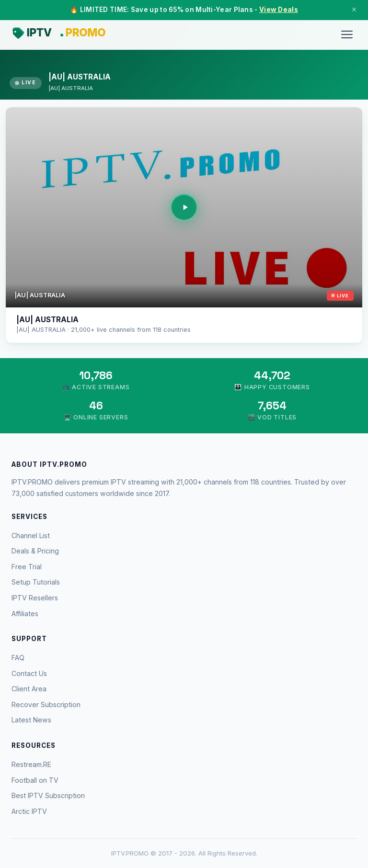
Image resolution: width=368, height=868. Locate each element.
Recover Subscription (46, 705)
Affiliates (25, 614)
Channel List (31, 535)
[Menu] (347, 34)
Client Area (29, 689)
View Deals (279, 10)
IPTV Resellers (35, 598)
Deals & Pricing (35, 551)
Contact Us (29, 673)
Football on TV (35, 780)
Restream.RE (31, 764)
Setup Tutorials (36, 582)
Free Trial (27, 567)
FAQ (18, 658)
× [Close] (354, 10)
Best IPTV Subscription (48, 795)
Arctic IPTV (29, 811)
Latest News (31, 720)
